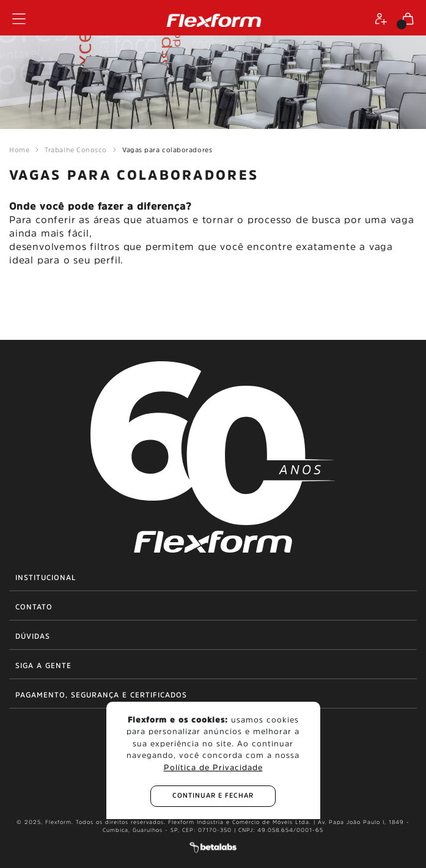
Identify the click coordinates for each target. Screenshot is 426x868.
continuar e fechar (213, 796)
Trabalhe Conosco (76, 150)
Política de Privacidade (213, 767)
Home (19, 150)
